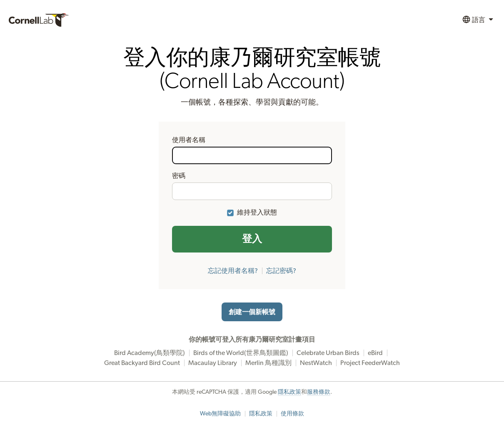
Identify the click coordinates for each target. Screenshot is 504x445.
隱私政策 (289, 392)
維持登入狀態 (257, 212)
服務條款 (319, 392)
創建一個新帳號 (252, 312)
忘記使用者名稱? (233, 271)
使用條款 (292, 414)
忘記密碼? (281, 271)
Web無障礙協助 (220, 414)
